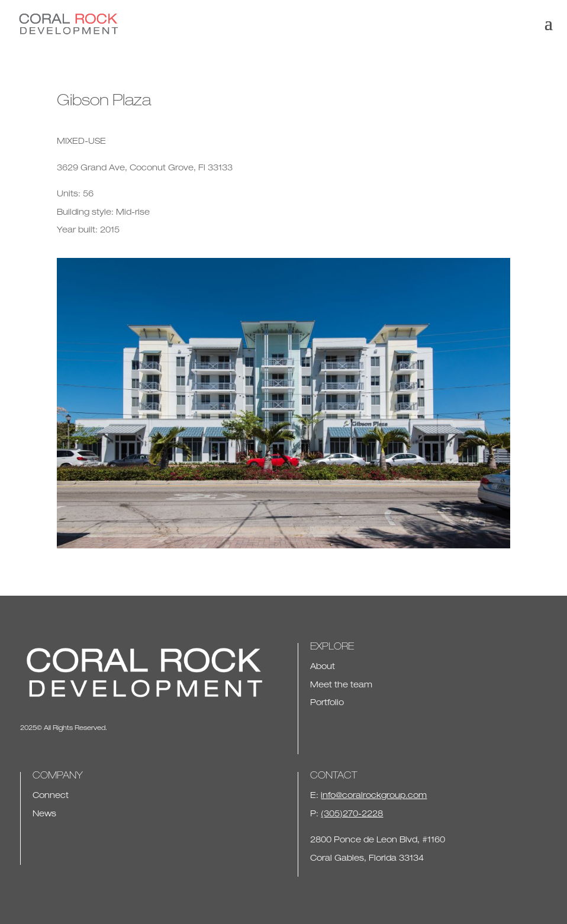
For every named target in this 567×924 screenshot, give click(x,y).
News (44, 815)
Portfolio (327, 703)
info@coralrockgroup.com (374, 796)
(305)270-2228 (352, 815)
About (323, 667)
